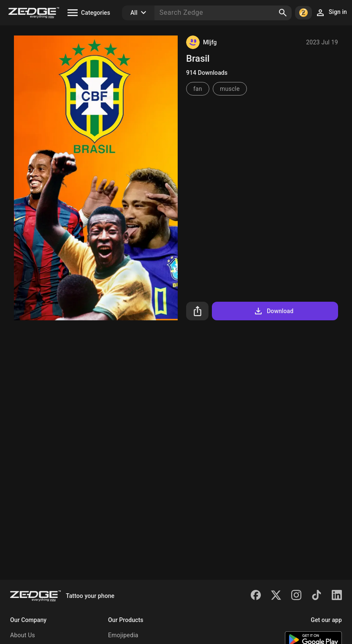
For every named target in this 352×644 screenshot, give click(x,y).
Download (273, 311)
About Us (23, 635)
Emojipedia (123, 635)
